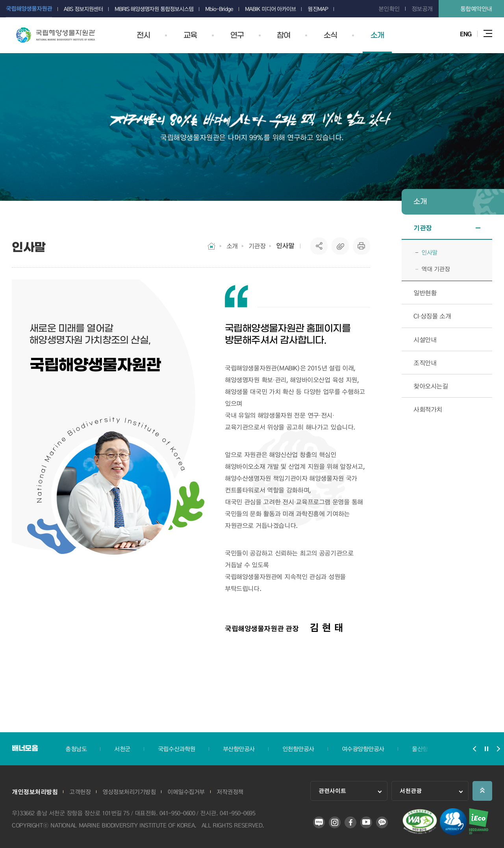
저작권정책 (230, 792)
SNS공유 (319, 246)
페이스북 (350, 822)
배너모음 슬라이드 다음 (498, 749)
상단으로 (482, 791)
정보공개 (422, 9)
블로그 (319, 822)
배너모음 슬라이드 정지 (486, 749)
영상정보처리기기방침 (129, 792)
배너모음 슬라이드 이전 (474, 749)
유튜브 (366, 822)
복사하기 (340, 246)
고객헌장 (80, 792)
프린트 (361, 246)
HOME (211, 246)
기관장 (257, 246)
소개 (232, 246)
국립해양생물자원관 (56, 35)
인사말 (285, 246)
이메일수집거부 (186, 792)
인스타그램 (335, 822)
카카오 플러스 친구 (382, 822)
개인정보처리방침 (35, 792)
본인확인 (389, 9)
